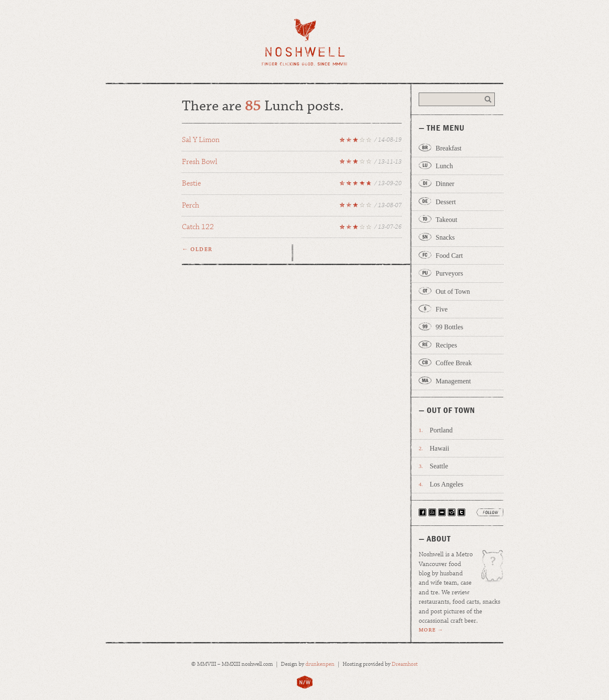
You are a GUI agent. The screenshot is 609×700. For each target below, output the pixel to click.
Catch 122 (292, 228)
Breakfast (449, 148)
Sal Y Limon (292, 141)
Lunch (444, 166)
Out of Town (453, 291)
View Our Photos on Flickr (442, 512)
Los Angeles (447, 484)
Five (442, 309)
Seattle (439, 466)
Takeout (446, 220)
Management (453, 381)
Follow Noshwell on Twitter (461, 512)
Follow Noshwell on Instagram (452, 512)
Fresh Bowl (292, 163)
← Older (197, 249)
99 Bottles (449, 327)
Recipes (446, 345)
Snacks (445, 237)
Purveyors (449, 273)
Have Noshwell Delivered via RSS (432, 512)
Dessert (446, 202)
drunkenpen (320, 664)
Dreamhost (405, 664)
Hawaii (439, 448)
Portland (441, 430)
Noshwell (305, 42)
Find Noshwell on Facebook (422, 512)
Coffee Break (454, 363)
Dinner (445, 184)
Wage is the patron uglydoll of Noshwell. (488, 569)
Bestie (292, 185)
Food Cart (449, 256)
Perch (292, 207)
